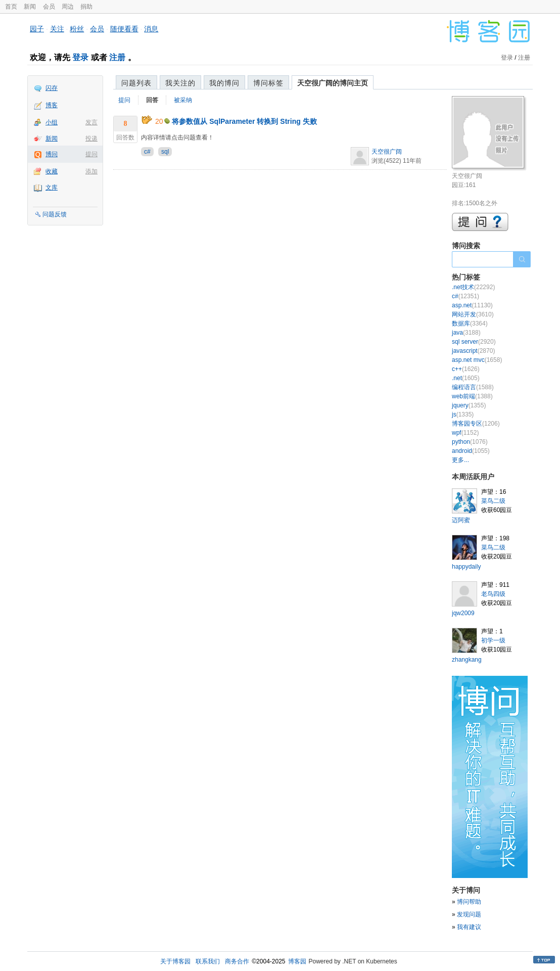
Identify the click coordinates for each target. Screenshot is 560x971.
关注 (57, 29)
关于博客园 (175, 961)
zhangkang (467, 660)
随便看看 (124, 29)
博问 (52, 154)
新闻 (30, 7)
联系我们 (208, 961)
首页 (11, 7)
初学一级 (493, 640)
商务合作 (237, 961)
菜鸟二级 (493, 501)
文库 (52, 188)
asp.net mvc (477, 360)
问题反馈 (55, 214)
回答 (152, 100)
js (463, 414)
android (471, 451)
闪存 (52, 88)
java (466, 333)
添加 (91, 171)
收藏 (52, 171)
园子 (37, 29)
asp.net (472, 305)
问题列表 (136, 83)
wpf (465, 433)
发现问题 (469, 914)
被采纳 (183, 100)
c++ (466, 369)
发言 (91, 122)
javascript (473, 351)
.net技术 (473, 287)
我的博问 (224, 83)
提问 (91, 154)
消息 (151, 29)
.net (466, 378)
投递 (91, 138)
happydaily (466, 567)
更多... (460, 460)
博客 (52, 105)
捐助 (86, 7)
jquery (469, 405)
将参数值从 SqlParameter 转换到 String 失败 (244, 121)
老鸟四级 (493, 594)
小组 (52, 122)
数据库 (470, 323)
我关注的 (180, 83)
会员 (49, 7)
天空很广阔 (387, 152)
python (470, 442)
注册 (117, 57)
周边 (68, 7)
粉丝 (77, 29)
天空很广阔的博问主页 (333, 83)
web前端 (472, 396)
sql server (474, 342)
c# (147, 152)
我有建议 (469, 927)
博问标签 (268, 83)
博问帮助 (469, 902)
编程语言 (473, 387)
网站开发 (473, 314)
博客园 (297, 961)
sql (165, 152)
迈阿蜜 (461, 520)
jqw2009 (463, 613)
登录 (80, 57)
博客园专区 (476, 424)
